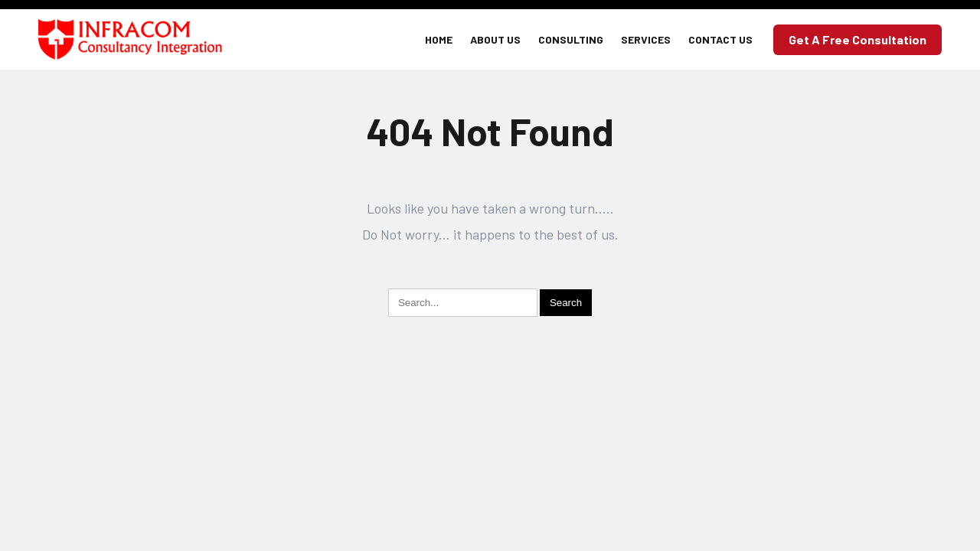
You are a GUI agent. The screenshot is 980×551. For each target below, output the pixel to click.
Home (439, 39)
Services (646, 39)
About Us (495, 39)
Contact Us (720, 39)
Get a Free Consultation (857, 39)
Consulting (571, 39)
